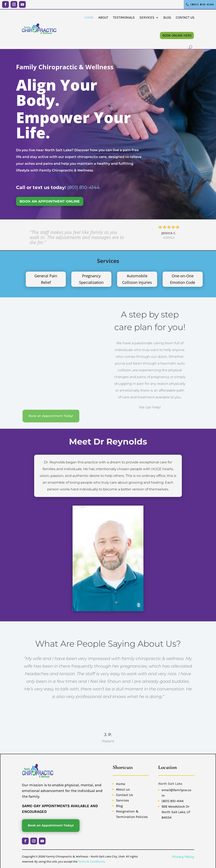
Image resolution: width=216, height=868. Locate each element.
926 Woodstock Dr (175, 806)
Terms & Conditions (91, 861)
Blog (167, 17)
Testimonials (124, 17)
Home (89, 17)
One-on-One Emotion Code (183, 279)
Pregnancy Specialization (91, 279)
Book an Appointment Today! (51, 382)
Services (147, 17)
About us (123, 788)
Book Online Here (177, 35)
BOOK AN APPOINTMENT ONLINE (50, 201)
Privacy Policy (183, 856)
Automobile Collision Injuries (137, 279)
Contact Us (185, 17)
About (103, 17)
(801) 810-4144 (84, 187)
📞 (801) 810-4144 (200, 4)
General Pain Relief (46, 279)
